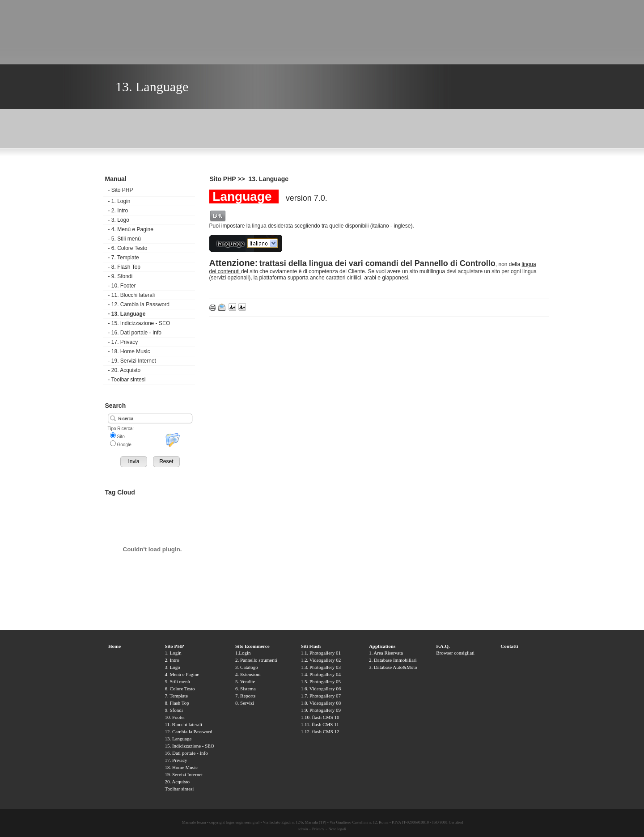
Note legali (337, 829)
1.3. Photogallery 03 (321, 667)
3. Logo (119, 220)
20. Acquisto (125, 370)
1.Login (243, 653)
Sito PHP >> (228, 179)
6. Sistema (246, 689)
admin (303, 829)
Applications (382, 646)
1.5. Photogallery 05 (321, 681)
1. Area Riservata (386, 653)
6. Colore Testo (128, 248)
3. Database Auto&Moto (393, 667)
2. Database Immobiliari (393, 660)
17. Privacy (123, 342)
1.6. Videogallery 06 (321, 689)
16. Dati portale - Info (135, 333)
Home (114, 646)
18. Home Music (129, 351)
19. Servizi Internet (132, 361)
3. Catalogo (247, 667)
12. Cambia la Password (139, 304)
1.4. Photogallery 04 (321, 674)
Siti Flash (311, 646)
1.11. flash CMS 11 (320, 724)
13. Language (127, 314)
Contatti (509, 646)
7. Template (124, 258)
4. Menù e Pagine (131, 229)
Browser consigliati (455, 653)
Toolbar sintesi (127, 380)
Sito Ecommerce (252, 646)
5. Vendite (245, 681)
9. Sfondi (121, 276)
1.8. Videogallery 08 (321, 703)
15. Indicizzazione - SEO (139, 323)
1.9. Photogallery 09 (321, 710)
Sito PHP (121, 190)
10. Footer (122, 286)
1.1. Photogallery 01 (321, 653)
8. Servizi (245, 703)
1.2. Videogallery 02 (321, 660)
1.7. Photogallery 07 (321, 696)
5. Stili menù (125, 239)
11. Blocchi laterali (132, 295)
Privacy (318, 829)
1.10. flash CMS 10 (320, 717)
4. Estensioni (248, 674)
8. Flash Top (124, 267)
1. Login (119, 201)
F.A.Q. (443, 646)
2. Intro (118, 211)
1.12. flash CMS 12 (320, 731)
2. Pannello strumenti (256, 660)
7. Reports (245, 696)
